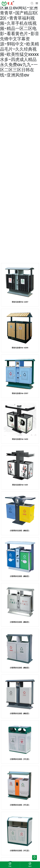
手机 (10, 866)
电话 (30, 866)
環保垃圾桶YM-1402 (20, 439)
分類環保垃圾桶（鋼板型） (20, 531)
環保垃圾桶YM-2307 (20, 393)
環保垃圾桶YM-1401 (20, 485)
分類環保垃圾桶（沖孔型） (20, 759)
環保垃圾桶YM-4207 (20, 302)
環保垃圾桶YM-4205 (20, 348)
